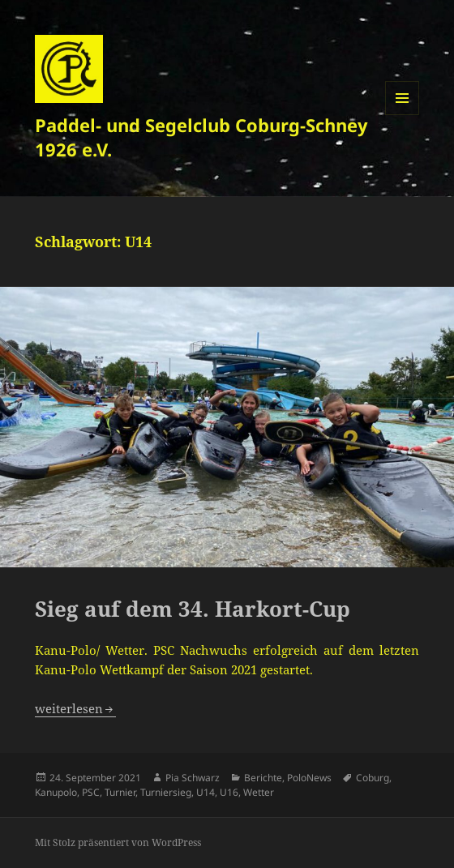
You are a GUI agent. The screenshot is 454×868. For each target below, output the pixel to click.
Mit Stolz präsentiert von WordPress (118, 842)
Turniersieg (166, 792)
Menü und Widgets (403, 115)
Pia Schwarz (193, 778)
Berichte (263, 778)
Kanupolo (56, 792)
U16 (229, 792)
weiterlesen (75, 708)
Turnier (120, 792)
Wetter (259, 792)
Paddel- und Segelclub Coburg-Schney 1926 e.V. (201, 137)
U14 (206, 792)
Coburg (373, 778)
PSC (91, 792)
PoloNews (309, 778)
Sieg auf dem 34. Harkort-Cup (193, 609)
